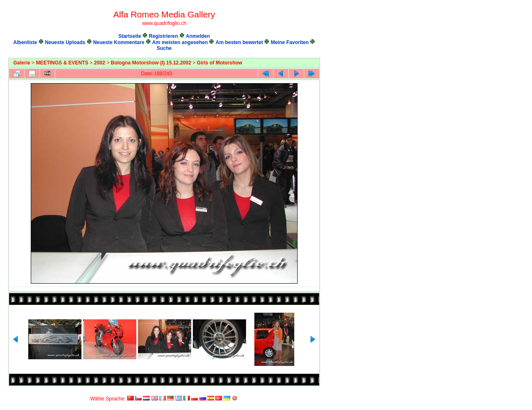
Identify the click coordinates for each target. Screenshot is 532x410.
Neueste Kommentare (119, 42)
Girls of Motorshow (220, 63)
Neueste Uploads (65, 42)
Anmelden (198, 36)
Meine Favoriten (289, 42)
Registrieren (163, 36)
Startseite (130, 36)
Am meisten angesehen (180, 42)
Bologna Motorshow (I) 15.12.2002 (151, 63)
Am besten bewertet (239, 42)
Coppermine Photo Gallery (311, 391)
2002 (100, 63)
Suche (164, 48)
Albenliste (25, 42)
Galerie (22, 63)
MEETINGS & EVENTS (62, 63)
